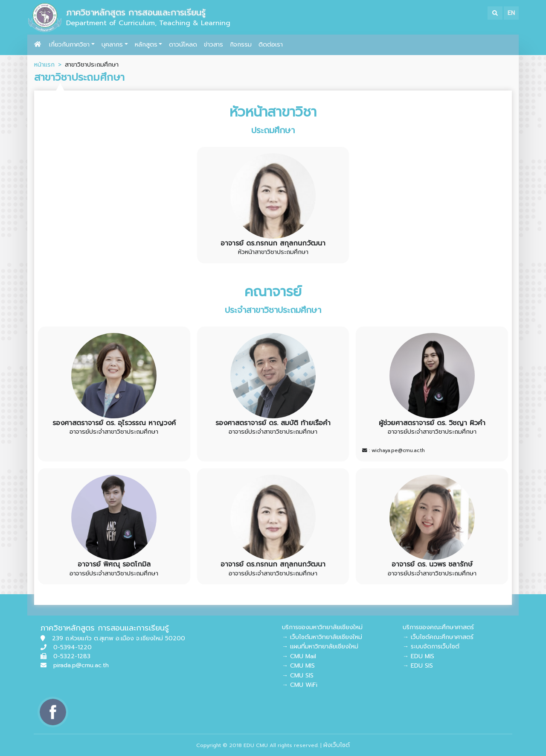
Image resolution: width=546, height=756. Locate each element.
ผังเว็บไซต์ (337, 745)
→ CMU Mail (299, 656)
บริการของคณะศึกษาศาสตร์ (438, 627)
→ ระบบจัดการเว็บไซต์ (431, 647)
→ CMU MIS (298, 666)
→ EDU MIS (418, 656)
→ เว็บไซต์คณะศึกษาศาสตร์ (438, 637)
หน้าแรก (44, 64)
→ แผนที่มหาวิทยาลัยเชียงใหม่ (320, 647)
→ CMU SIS (298, 676)
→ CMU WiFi (300, 685)
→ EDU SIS (418, 666)
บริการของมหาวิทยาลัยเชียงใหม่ (322, 627)
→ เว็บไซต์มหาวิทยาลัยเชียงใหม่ (322, 637)
